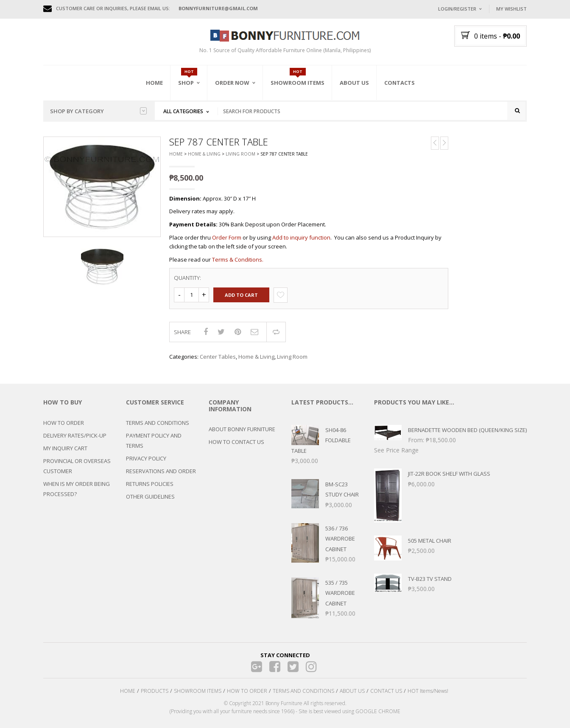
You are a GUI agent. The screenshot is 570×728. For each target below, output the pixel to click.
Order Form (227, 237)
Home (154, 83)
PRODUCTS (155, 691)
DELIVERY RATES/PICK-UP (75, 435)
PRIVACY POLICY (146, 458)
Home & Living (204, 154)
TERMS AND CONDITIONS (158, 423)
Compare (276, 332)
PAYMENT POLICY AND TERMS (154, 441)
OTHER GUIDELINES (150, 496)
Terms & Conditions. (238, 259)
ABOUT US (352, 691)
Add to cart (241, 295)
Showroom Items (298, 83)
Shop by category (98, 111)
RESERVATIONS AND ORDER (161, 471)
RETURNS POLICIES (150, 484)
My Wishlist (511, 9)
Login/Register (457, 9)
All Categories (183, 111)
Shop (186, 83)
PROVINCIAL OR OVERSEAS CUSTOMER (77, 466)
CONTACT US (386, 691)
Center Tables (218, 357)
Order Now (232, 83)
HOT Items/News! (428, 691)
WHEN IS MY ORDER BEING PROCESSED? (77, 489)
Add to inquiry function (301, 237)
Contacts (400, 83)
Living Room (240, 154)
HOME (128, 691)
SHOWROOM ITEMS (198, 691)
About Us (354, 83)
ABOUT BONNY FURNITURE (242, 429)
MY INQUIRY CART (65, 448)
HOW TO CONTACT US (236, 442)
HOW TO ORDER (64, 423)
